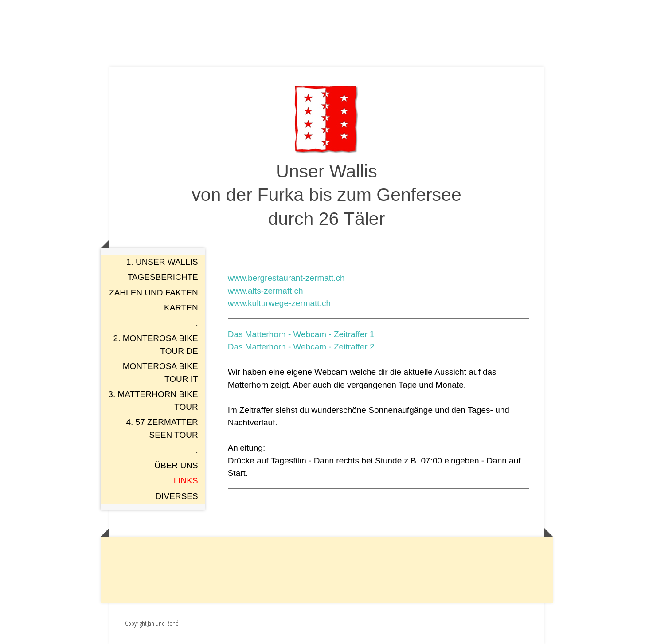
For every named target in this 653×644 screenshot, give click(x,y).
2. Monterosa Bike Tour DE (156, 345)
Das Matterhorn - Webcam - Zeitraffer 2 (301, 347)
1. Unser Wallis (162, 262)
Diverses (177, 496)
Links (186, 481)
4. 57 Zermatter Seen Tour (162, 428)
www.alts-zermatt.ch (266, 291)
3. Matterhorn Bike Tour (153, 401)
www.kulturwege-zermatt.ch (279, 303)
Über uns (176, 465)
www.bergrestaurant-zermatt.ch (286, 278)
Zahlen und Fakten (154, 293)
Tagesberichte (163, 277)
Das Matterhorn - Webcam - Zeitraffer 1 (301, 334)
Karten (181, 308)
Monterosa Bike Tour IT (160, 373)
